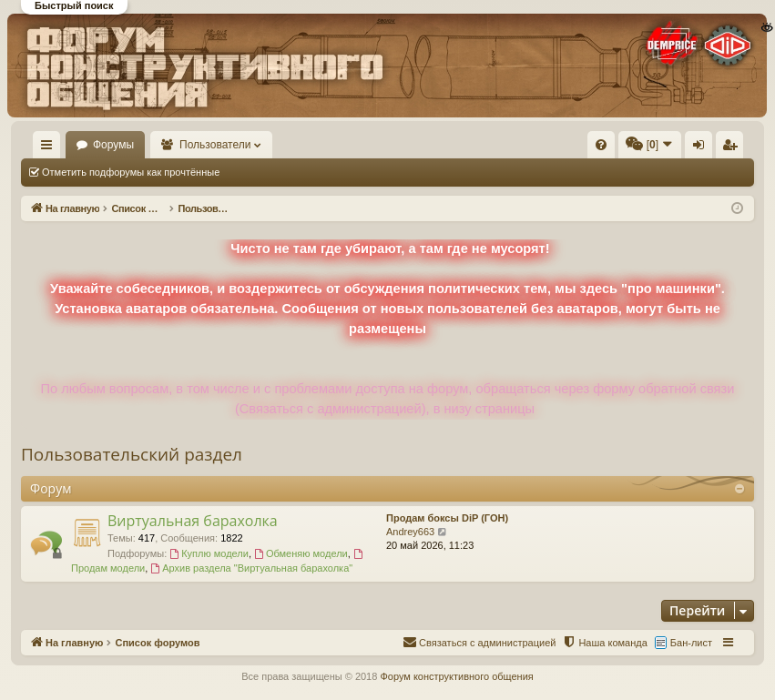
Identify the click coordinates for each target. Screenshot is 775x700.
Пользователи (301, 145)
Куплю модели (209, 553)
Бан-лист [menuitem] (691, 643)
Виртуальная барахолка (193, 521)
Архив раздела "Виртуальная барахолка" (251, 568)
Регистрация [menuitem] (733, 148)
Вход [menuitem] (703, 148)
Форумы (199, 145)
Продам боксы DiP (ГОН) (447, 518)
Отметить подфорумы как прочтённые (131, 172)
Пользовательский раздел (132, 454)
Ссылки (51, 148)
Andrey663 (410, 532)
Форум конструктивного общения (456, 676)
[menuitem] (457, 145)
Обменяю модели (301, 553)
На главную (106, 145)
